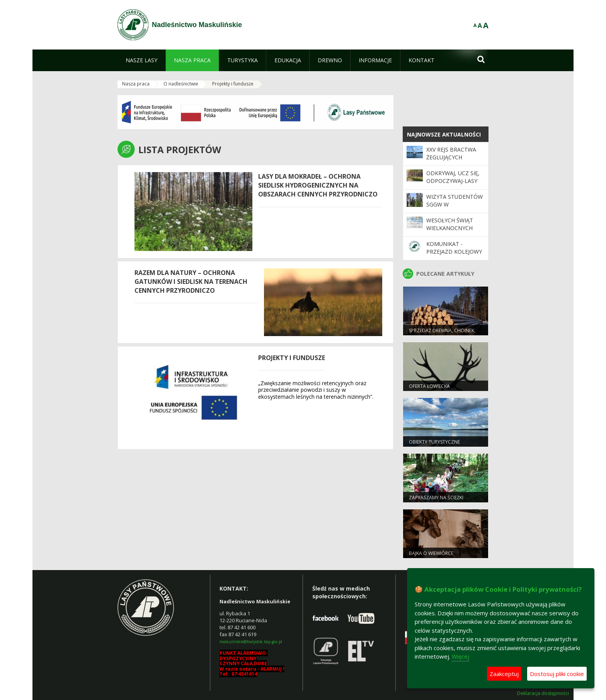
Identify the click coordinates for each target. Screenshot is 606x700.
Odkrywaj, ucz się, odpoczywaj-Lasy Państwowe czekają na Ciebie (453, 185)
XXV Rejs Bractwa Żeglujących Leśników (451, 157)
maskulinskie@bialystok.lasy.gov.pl (251, 642)
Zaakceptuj (504, 674)
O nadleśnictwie (181, 84)
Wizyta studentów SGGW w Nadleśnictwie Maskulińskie (454, 208)
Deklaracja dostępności (543, 693)
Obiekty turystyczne (434, 442)
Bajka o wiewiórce (431, 553)
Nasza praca (136, 84)
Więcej (460, 656)
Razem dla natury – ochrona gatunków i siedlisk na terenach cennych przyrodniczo (191, 282)
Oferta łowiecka (429, 386)
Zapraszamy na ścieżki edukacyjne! (436, 501)
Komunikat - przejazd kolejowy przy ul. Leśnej (454, 252)
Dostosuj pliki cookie (557, 674)
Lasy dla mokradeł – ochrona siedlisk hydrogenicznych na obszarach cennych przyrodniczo (318, 185)
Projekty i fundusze (233, 84)
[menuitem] (141, 60)
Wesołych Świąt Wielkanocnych (450, 224)
